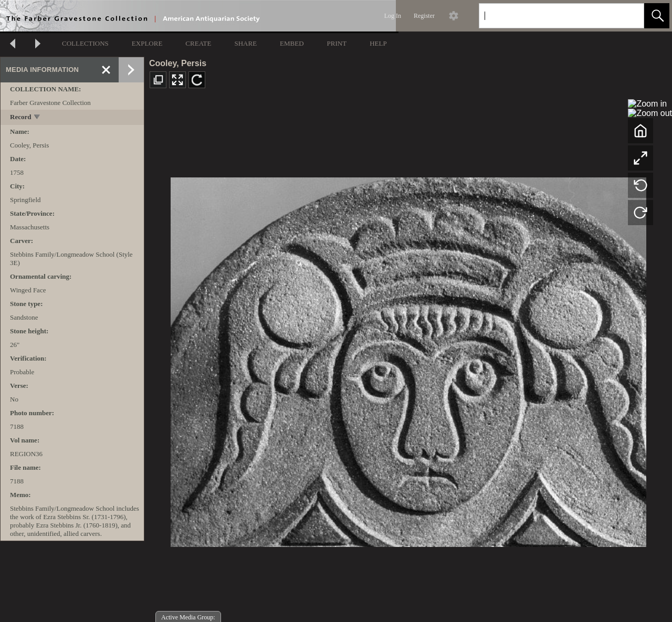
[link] (628, 15)
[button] (657, 16)
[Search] (549, 16)
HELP (378, 43)
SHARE (245, 43)
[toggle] (38, 118)
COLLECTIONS (85, 43)
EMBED (292, 43)
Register (424, 16)
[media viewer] (408, 359)
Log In (393, 16)
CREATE (198, 43)
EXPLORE (147, 43)
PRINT (337, 43)
